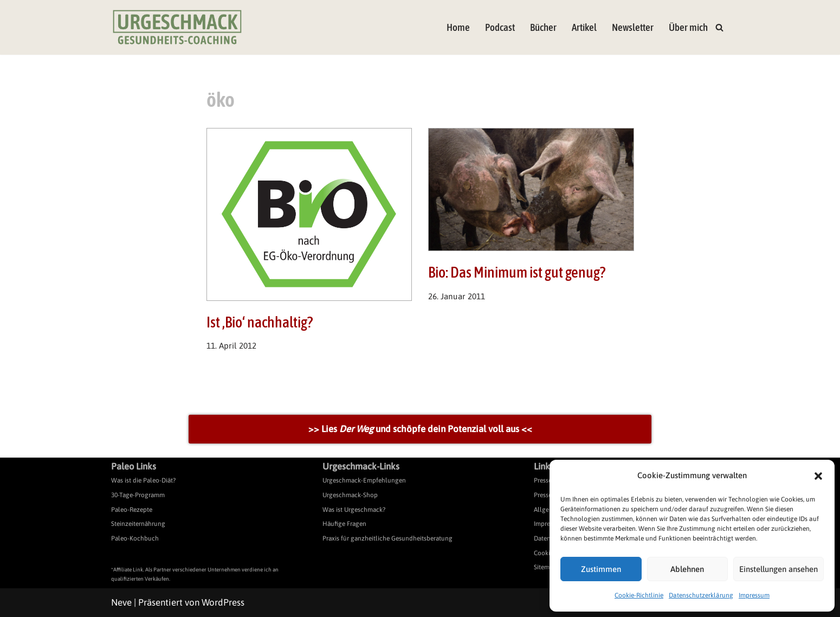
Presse (543, 481)
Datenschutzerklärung (701, 595)
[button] (818, 476)
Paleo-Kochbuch (135, 538)
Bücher (543, 27)
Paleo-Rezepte (132, 510)
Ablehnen (687, 569)
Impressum (754, 595)
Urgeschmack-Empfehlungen (364, 481)
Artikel (584, 27)
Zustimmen (601, 569)
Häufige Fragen (344, 524)
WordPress (223, 602)
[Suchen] (719, 27)
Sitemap (545, 567)
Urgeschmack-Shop (350, 495)
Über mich (688, 27)
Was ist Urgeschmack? (354, 510)
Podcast (500, 27)
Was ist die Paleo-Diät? (143, 481)
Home (458, 27)
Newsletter (633, 27)
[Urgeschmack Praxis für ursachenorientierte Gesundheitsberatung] (177, 27)
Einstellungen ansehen (778, 569)
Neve (121, 602)
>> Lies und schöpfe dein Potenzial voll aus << (420, 429)
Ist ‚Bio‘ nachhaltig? (260, 322)
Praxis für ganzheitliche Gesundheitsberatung (387, 538)
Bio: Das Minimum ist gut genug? (517, 272)
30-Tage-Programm (138, 495)
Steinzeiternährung (138, 524)
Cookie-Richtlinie (639, 595)
